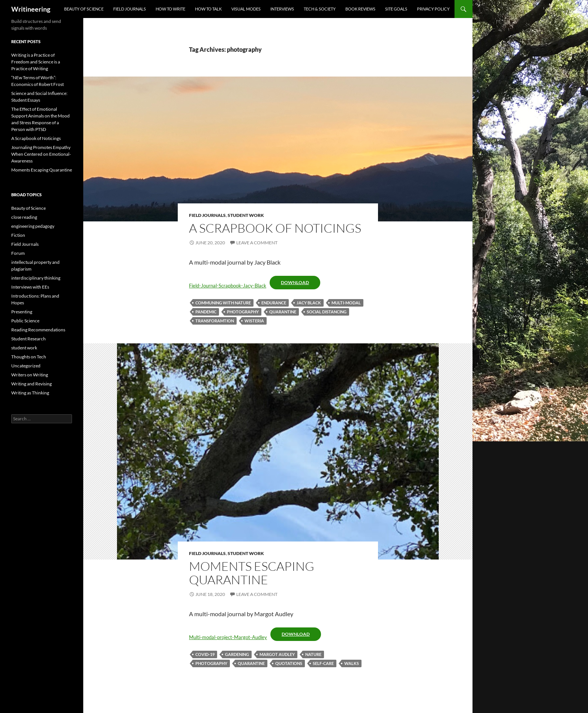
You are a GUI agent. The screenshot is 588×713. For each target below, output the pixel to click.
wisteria (254, 321)
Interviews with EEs (30, 287)
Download (295, 282)
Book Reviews (360, 9)
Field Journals (130, 9)
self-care (323, 663)
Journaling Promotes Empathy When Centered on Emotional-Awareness (41, 154)
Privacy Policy (433, 9)
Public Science (25, 321)
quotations (289, 663)
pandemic (206, 312)
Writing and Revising (31, 384)
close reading (24, 217)
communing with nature (223, 303)
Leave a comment (257, 243)
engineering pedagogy (33, 226)
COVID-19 (205, 654)
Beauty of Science (84, 9)
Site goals (396, 9)
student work (246, 215)
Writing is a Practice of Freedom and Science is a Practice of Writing (36, 62)
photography (243, 312)
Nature (313, 654)
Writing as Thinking (30, 393)
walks (352, 663)
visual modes (246, 9)
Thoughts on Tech (29, 357)
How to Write (170, 9)
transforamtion (215, 321)
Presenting (22, 312)
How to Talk (208, 9)
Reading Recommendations (38, 330)
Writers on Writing (30, 375)
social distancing (327, 312)
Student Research (28, 339)
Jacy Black (309, 303)
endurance (274, 303)
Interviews (282, 9)
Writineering (31, 9)
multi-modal (346, 303)
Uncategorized (26, 366)
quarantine (283, 312)
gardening (237, 654)
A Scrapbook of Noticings (275, 228)
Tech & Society (320, 9)
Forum (18, 253)
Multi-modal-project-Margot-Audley (228, 637)
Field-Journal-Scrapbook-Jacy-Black (228, 286)
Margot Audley (277, 654)
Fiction (18, 235)
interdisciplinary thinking (36, 278)
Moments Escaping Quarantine (252, 573)
